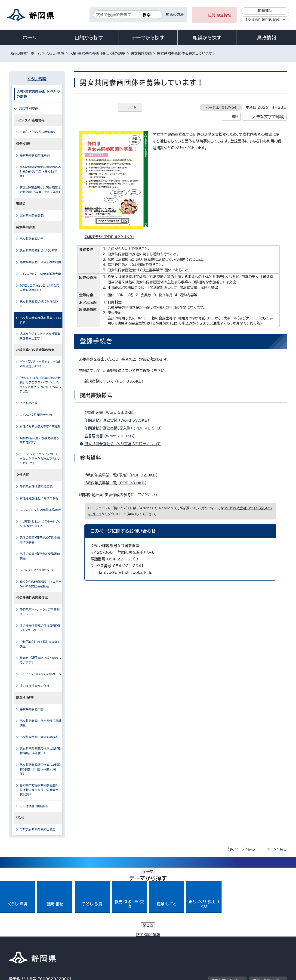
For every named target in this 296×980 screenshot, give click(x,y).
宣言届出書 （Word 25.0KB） (112, 436)
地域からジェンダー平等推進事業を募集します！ (40, 336)
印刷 (235, 117)
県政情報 (266, 38)
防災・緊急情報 (219, 15)
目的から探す (89, 38)
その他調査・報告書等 (34, 806)
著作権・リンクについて (31, 940)
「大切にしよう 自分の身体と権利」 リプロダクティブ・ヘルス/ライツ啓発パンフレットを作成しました (40, 385)
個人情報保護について (83, 940)
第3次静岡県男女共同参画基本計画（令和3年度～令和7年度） (40, 190)
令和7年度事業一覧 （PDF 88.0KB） (117, 483)
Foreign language (263, 19)
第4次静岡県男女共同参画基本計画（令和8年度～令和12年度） (40, 172)
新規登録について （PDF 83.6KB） (116, 381)
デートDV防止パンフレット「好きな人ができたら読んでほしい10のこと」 (40, 459)
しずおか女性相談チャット (38, 415)
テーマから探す (148, 38)
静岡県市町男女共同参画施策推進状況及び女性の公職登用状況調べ (39, 790)
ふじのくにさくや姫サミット (38, 570)
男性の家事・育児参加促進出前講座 (40, 556)
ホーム (30, 37)
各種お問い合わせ (225, 912)
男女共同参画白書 (32, 709)
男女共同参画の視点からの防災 (39, 304)
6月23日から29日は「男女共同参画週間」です (39, 288)
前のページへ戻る (241, 849)
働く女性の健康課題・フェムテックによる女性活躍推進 (40, 584)
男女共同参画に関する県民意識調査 (40, 723)
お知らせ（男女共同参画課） (37, 132)
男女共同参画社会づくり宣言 (39, 251)
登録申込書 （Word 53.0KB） (112, 412)
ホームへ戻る (277, 849)
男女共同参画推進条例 (35, 155)
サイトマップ (265, 940)
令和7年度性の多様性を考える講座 (40, 644)
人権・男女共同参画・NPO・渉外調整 (97, 53)
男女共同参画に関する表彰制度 (40, 262)
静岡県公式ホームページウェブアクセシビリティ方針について (163, 940)
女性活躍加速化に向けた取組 (39, 498)
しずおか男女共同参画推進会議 (40, 274)
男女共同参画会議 (32, 215)
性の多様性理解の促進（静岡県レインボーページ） (40, 628)
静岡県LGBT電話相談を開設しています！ (40, 660)
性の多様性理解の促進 (35, 686)
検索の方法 (175, 14)
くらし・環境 (55, 53)
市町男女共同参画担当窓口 (38, 830)
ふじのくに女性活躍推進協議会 (40, 510)
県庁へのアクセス (266, 912)
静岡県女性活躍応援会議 (38, 487)
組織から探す (207, 38)
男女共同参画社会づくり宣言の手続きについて (123, 444)
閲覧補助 (265, 11)
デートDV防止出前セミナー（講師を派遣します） (40, 364)
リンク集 (233, 940)
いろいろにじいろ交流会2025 (40, 674)
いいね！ (134, 107)
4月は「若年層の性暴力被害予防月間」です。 (40, 440)
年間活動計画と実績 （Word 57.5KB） (119, 420)
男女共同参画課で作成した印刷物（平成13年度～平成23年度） (40, 769)
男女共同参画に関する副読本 (39, 737)
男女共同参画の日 (32, 239)
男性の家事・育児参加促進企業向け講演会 (40, 540)
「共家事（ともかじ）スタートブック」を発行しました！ (40, 524)
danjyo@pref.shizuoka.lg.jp (125, 572)
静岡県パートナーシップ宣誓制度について (40, 612)
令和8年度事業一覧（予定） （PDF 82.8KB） (123, 475)
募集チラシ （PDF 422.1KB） (111, 237)
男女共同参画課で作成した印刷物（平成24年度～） (40, 751)
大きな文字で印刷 (268, 117)
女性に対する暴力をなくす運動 (40, 426)
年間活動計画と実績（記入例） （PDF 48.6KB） (125, 428)
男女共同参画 (141, 53)
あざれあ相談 (31, 403)
